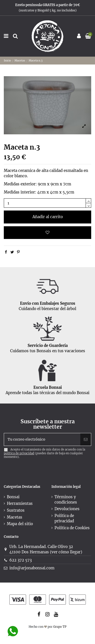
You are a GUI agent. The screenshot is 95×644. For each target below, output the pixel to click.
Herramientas (20, 503)
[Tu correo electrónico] (42, 439)
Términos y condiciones (66, 500)
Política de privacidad (64, 518)
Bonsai (13, 497)
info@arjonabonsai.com (32, 568)
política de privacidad (19, 453)
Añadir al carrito (48, 217)
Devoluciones (67, 509)
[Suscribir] (86, 439)
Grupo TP (60, 627)
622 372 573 (21, 560)
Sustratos (16, 510)
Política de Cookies (72, 528)
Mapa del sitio (20, 524)
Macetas (15, 517)
